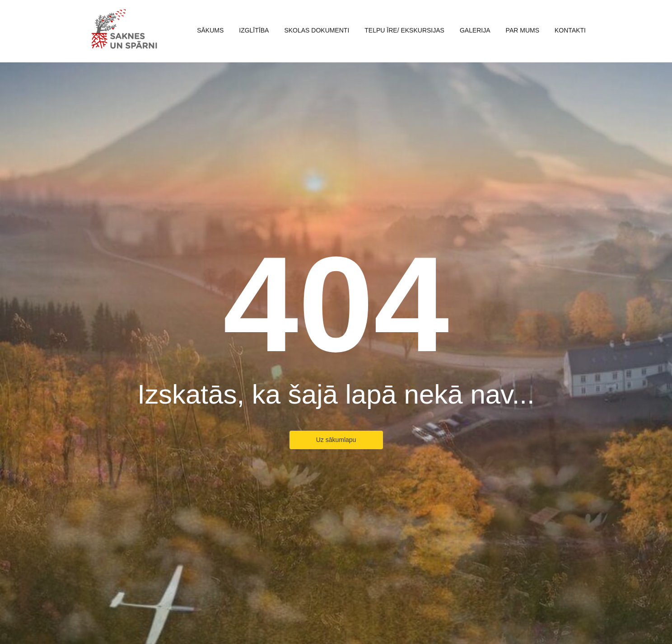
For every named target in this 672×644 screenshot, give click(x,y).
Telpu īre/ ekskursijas (404, 30)
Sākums (210, 30)
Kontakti (570, 30)
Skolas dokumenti (317, 30)
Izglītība (254, 30)
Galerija (475, 30)
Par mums (523, 30)
